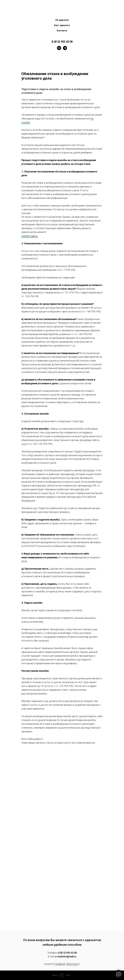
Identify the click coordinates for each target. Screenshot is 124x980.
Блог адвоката (62, 25)
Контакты (62, 31)
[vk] (59, 48)
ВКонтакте (73, 964)
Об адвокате (62, 20)
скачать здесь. (30, 236)
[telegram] (65, 48)
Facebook (60, 964)
